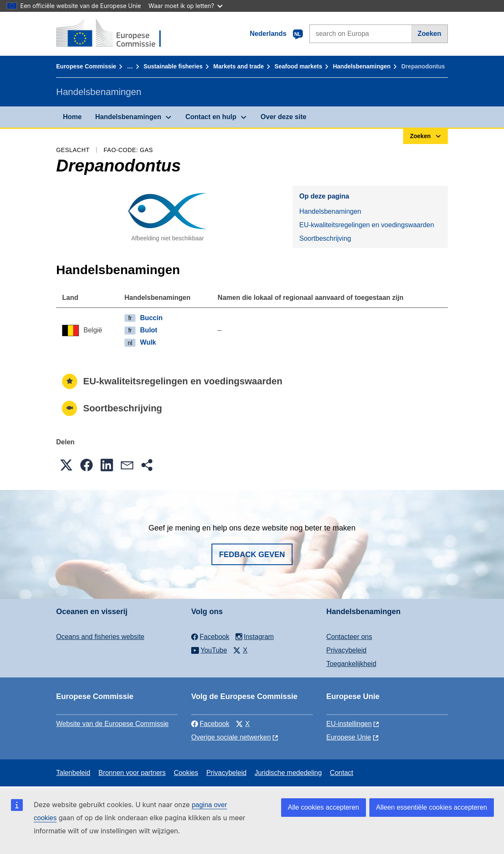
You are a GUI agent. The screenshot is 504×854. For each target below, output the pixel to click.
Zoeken (429, 34)
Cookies (186, 773)
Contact (342, 773)
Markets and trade (238, 66)
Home (72, 117)
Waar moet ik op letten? (186, 6)
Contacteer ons (349, 637)
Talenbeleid (73, 773)
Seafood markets (298, 66)
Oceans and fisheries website (100, 637)
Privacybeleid (346, 650)
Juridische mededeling (288, 773)
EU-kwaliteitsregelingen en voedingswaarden (367, 225)
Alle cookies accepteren (324, 807)
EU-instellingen (349, 724)
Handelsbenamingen (362, 66)
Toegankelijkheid (351, 664)
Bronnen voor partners (132, 773)
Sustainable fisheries (173, 66)
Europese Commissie (86, 66)
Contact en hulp (211, 117)
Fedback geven (252, 555)
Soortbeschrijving (325, 238)
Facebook (210, 724)
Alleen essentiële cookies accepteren (432, 807)
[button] (66, 465)
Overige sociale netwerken (231, 737)
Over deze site (283, 117)
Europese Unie (349, 737)
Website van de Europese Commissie (112, 724)
